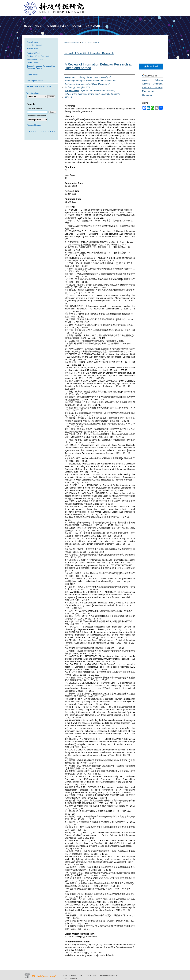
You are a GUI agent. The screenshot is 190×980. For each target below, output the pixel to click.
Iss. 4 (97, 42)
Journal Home (32, 42)
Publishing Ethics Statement (38, 56)
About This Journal (34, 45)
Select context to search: (36, 116)
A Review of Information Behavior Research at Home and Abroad (98, 66)
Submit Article (32, 75)
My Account (92, 975)
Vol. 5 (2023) (87, 42)
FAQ (81, 975)
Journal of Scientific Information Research (89, 53)
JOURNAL (75, 42)
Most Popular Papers (35, 81)
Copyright (74, 978)
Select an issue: (33, 93)
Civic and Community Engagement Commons (153, 91)
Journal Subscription (35, 60)
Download (151, 66)
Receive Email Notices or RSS (39, 86)
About (74, 975)
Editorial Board (33, 49)
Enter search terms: (35, 108)
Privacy (65, 978)
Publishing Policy (33, 53)
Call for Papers (33, 63)
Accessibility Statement (109, 975)
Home (66, 42)
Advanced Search (34, 125)
